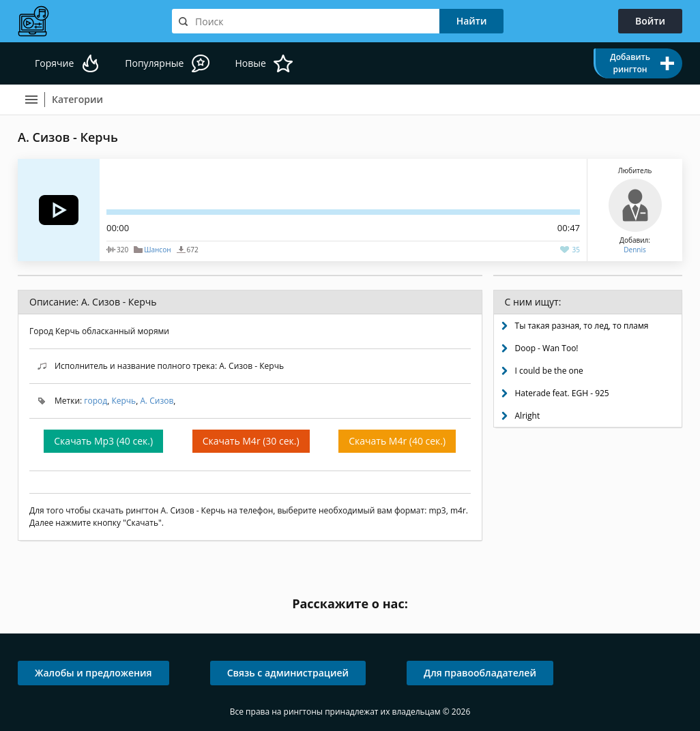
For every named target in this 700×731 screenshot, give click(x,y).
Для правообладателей (480, 673)
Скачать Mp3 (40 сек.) (103, 441)
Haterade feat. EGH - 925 (562, 393)
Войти (650, 21)
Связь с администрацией (288, 673)
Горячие (54, 63)
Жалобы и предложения (93, 673)
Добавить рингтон (630, 63)
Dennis (635, 250)
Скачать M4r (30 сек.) (251, 441)
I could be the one (549, 371)
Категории (77, 99)
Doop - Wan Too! (547, 348)
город (96, 401)
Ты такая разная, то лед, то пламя (582, 326)
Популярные (154, 63)
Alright (528, 416)
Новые (250, 63)
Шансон (157, 250)
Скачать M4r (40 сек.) (397, 441)
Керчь (123, 401)
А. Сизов (157, 401)
